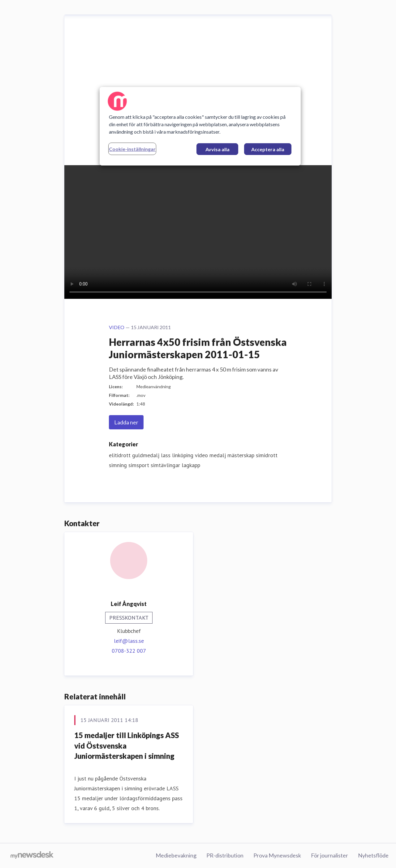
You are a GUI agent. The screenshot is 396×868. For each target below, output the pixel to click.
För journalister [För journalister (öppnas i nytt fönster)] (329, 855)
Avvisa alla (217, 149)
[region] (200, 126)
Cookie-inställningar (132, 149)
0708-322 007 (129, 651)
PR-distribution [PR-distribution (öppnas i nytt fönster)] (225, 855)
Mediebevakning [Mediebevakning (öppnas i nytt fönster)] (176, 855)
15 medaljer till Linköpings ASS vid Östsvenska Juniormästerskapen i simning (127, 746)
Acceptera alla (268, 149)
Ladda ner (126, 422)
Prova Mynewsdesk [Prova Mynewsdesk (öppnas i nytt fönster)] (277, 855)
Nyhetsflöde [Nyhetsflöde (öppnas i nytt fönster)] (373, 855)
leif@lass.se (129, 641)
